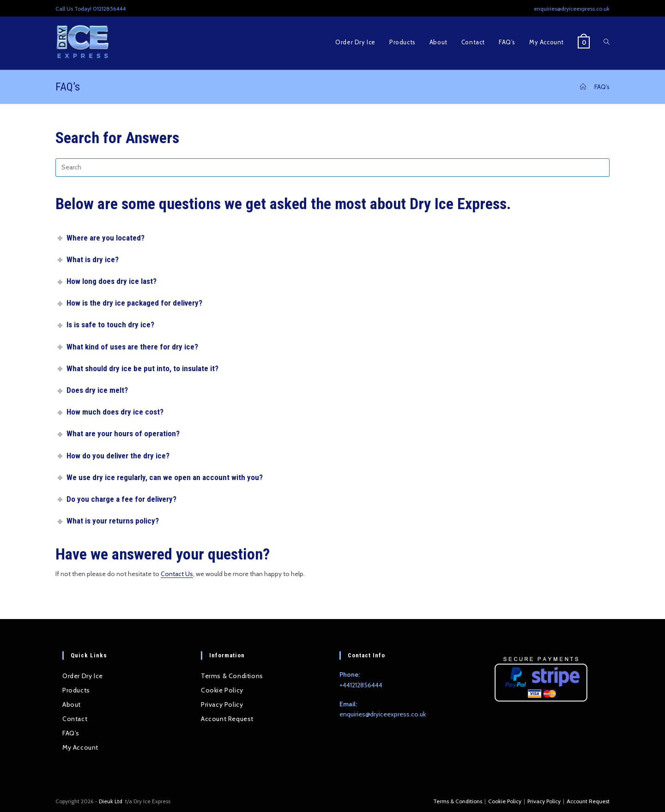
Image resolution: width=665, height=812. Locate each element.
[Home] (583, 87)
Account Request (227, 719)
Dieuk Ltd (111, 801)
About (72, 704)
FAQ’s (602, 87)
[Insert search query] (332, 168)
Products (76, 690)
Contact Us (177, 574)
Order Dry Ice (83, 676)
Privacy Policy (222, 704)
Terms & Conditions (232, 676)
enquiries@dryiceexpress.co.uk (383, 714)
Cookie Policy (222, 690)
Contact (75, 719)
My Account (80, 747)
